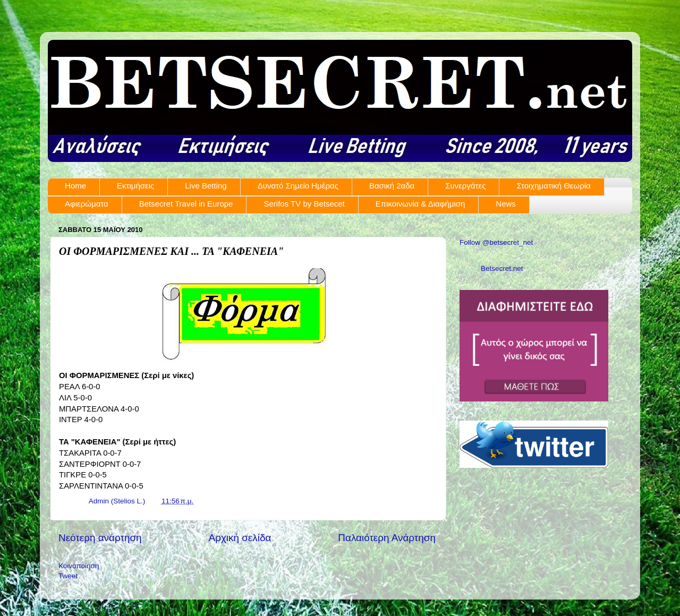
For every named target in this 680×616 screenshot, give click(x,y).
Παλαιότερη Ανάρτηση (387, 538)
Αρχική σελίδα (240, 538)
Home (75, 186)
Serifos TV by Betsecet (304, 204)
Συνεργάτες (465, 186)
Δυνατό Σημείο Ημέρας (298, 186)
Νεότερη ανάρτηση (100, 538)
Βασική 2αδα (392, 186)
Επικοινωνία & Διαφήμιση (420, 204)
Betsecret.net (502, 268)
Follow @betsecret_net (496, 242)
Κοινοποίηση (79, 566)
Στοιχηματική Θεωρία (553, 186)
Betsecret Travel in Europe (186, 204)
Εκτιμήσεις (135, 186)
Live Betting (206, 186)
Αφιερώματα (87, 204)
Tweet (68, 576)
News (506, 204)
